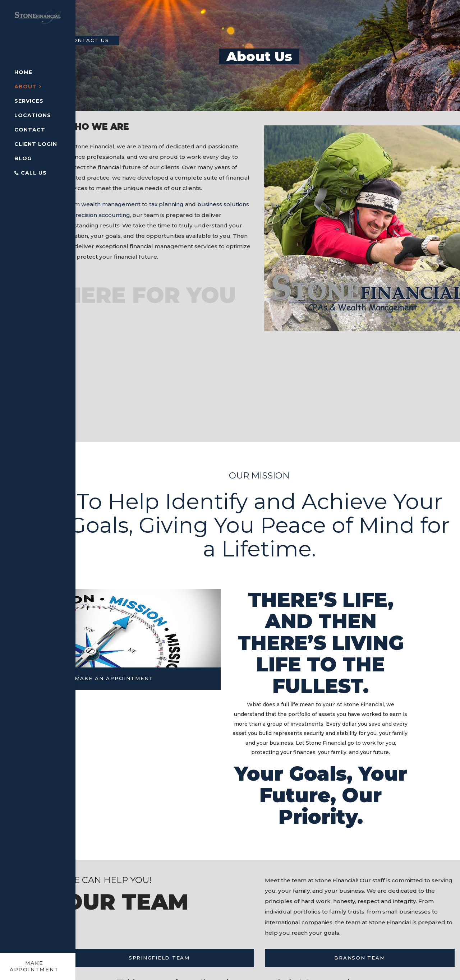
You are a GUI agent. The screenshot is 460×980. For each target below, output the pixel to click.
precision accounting (148, 229)
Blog (23, 158)
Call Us (34, 173)
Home (23, 72)
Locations (33, 115)
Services (29, 101)
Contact (30, 130)
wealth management (129, 218)
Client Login (36, 144)
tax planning (187, 218)
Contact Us (108, 41)
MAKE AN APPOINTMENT (135, 708)
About (26, 87)
